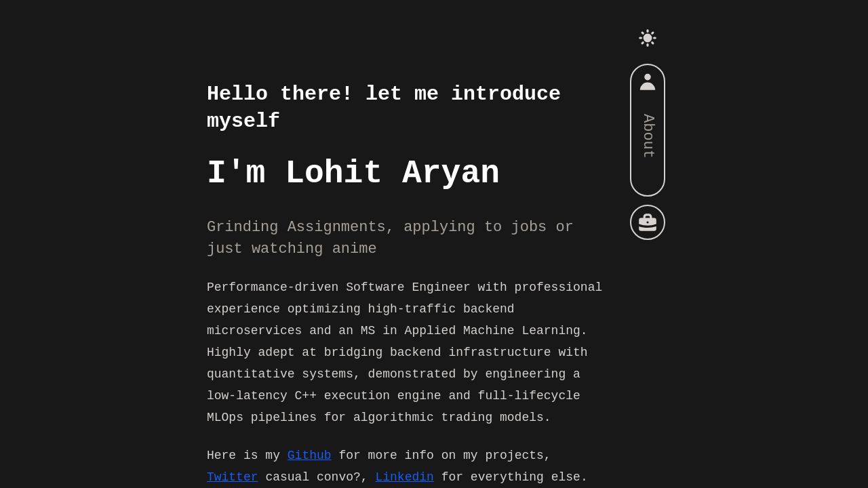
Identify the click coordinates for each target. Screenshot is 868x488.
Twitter (233, 477)
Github (310, 455)
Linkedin (404, 477)
